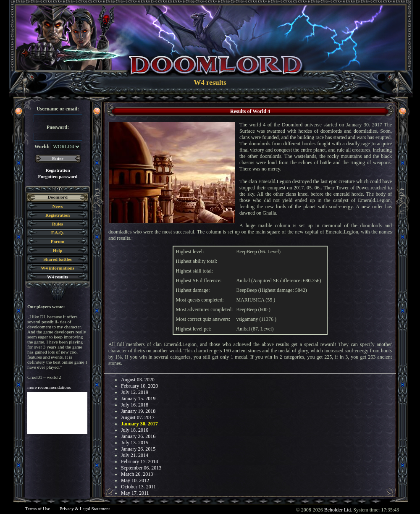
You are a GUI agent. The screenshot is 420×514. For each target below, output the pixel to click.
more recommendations (49, 387)
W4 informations (58, 268)
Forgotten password (58, 176)
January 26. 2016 (138, 436)
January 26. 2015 (138, 449)
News (57, 206)
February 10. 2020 (139, 386)
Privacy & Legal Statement (85, 509)
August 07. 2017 (138, 417)
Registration (58, 170)
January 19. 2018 (138, 411)
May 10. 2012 (135, 480)
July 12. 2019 (135, 392)
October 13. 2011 (138, 487)
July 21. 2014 (135, 455)
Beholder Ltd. (338, 510)
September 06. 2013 (141, 468)
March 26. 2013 (137, 474)
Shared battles (57, 259)
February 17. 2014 (139, 462)
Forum (58, 241)
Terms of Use (38, 509)
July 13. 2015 (135, 443)
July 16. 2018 (135, 405)
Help (58, 250)
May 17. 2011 (135, 493)
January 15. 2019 (138, 399)
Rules (58, 224)
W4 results (58, 277)
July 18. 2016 (135, 430)
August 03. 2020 (138, 380)
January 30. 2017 (139, 424)
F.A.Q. (58, 233)
